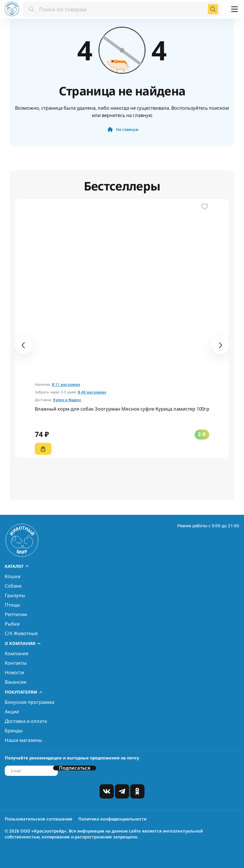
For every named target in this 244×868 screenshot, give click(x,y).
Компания (17, 653)
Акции (12, 712)
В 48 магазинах (92, 392)
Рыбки (12, 624)
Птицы (12, 605)
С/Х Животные (21, 633)
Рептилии (16, 614)
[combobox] (122, 9)
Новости (14, 672)
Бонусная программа (29, 702)
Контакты (16, 663)
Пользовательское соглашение (39, 819)
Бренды (14, 731)
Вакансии (16, 682)
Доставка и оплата (26, 721)
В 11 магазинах (66, 384)
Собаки (13, 586)
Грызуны (15, 595)
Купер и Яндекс (67, 400)
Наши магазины (23, 740)
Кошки (13, 576)
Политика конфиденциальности (112, 819)
